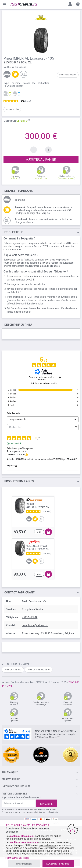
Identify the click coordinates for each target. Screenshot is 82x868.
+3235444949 (30, 617)
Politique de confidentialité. (47, 812)
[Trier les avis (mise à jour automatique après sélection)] (43, 419)
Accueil (6, 682)
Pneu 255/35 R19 (13, 670)
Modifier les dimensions (15, 67)
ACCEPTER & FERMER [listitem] (58, 864)
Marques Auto (28, 682)
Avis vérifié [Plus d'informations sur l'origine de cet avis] (16, 443)
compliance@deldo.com (35, 625)
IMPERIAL (43, 682)
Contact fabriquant (19, 592)
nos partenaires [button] (47, 845)
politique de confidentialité (58, 854)
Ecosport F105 (59, 682)
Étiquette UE (14, 232)
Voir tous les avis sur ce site (44, 383)
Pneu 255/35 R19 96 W (39, 670)
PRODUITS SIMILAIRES (19, 481)
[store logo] (24, 5)
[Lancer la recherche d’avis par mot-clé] (76, 427)
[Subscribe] (46, 803)
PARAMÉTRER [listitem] (24, 864)
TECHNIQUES (19, 191)
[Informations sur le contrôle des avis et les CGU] (60, 377)
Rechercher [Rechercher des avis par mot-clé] (41, 427)
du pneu (18, 325)
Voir (39, 532)
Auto (15, 682)
